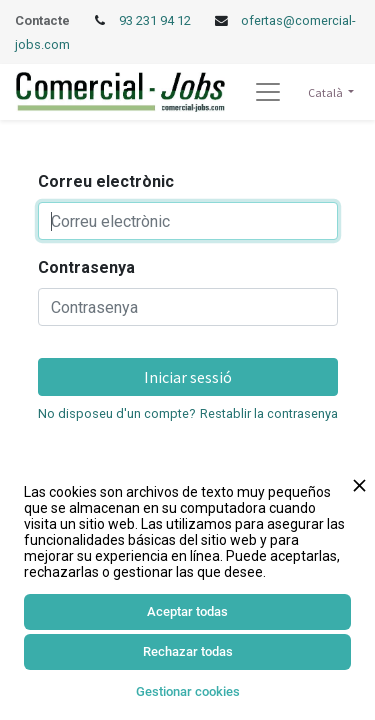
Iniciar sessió (188, 377)
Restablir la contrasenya (269, 413)
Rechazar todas (188, 651)
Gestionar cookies (188, 691)
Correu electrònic (106, 181)
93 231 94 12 (156, 20)
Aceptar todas (187, 611)
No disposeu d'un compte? (116, 413)
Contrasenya (86, 267)
